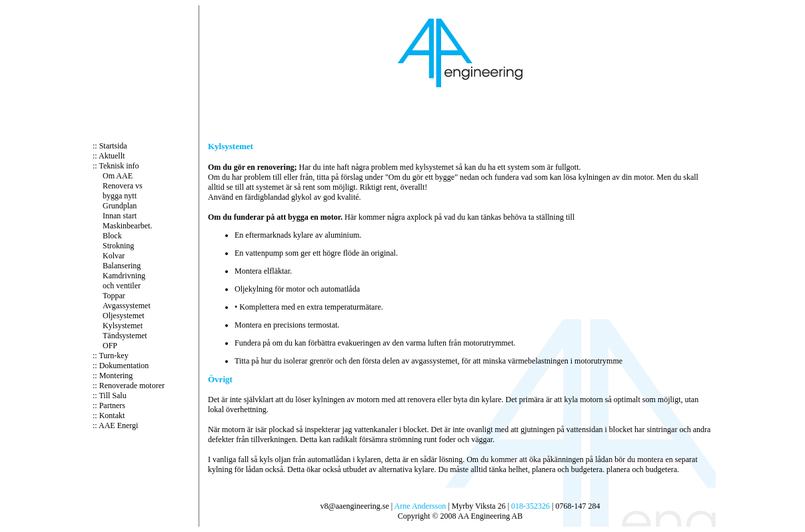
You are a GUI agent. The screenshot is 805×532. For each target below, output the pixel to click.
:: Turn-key (111, 356)
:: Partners (109, 405)
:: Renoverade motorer (129, 386)
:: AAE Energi (115, 425)
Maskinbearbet (126, 226)
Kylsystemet (123, 326)
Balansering (122, 266)
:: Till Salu (110, 396)
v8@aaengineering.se (354, 506)
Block (112, 236)
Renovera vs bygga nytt (123, 191)
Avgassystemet (127, 306)
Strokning (118, 246)
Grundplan (120, 206)
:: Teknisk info (116, 166)
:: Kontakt (109, 415)
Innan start (120, 216)
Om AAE (118, 176)
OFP (110, 346)
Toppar (114, 296)
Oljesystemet (124, 316)
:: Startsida (110, 146)
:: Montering (113, 376)
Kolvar (114, 256)
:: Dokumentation (121, 366)
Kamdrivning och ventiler (124, 281)
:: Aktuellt (109, 156)
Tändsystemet (125, 336)
